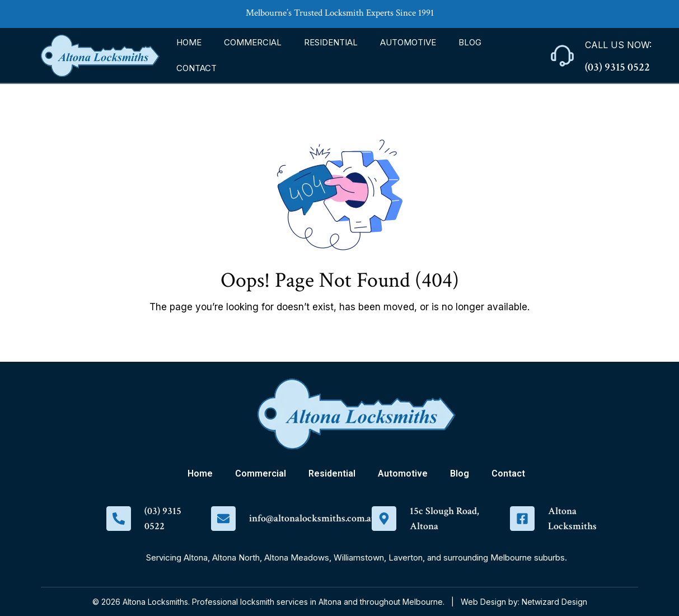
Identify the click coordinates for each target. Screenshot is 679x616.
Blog (470, 42)
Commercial (253, 42)
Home (189, 42)
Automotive (408, 42)
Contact (196, 68)
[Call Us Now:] (562, 56)
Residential (331, 42)
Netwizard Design (554, 602)
